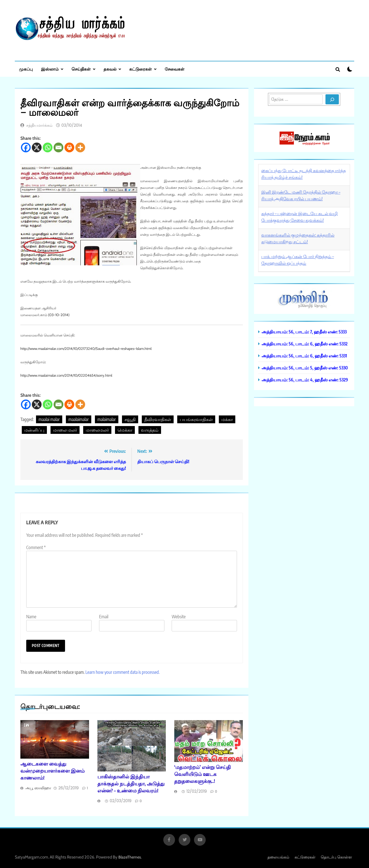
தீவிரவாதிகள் (158, 419)
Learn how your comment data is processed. (123, 672)
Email (104, 617)
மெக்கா (125, 430)
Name (31, 617)
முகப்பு (26, 69)
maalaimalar (79, 419)
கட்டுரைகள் (141, 69)
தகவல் (110, 69)
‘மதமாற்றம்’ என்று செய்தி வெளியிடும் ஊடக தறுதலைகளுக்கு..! (203, 774)
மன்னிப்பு (34, 430)
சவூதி (130, 419)
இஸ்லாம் (50, 69)
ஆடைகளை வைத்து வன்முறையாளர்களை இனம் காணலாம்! (52, 771)
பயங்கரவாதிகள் (196, 419)
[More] (80, 147)
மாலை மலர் (65, 430)
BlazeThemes (130, 857)
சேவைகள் (175, 69)
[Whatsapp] (48, 147)
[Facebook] (26, 147)
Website (179, 617)
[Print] (69, 147)
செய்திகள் (81, 69)
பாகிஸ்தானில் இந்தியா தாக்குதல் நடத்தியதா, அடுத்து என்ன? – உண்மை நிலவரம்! (131, 783)
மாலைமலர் (97, 430)
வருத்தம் (150, 430)
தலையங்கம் (278, 857)
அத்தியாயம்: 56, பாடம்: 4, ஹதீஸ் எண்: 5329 (305, 380)
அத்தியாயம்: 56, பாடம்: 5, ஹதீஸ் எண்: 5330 (305, 368)
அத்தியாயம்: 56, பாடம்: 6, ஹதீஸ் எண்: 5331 (304, 356)
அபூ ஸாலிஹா (38, 788)
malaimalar (107, 419)
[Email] (58, 147)
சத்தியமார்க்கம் (39, 125)
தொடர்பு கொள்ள (336, 857)
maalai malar (49, 419)
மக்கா (227, 419)
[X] (37, 147)
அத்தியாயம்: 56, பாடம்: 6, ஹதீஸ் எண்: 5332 (305, 344)
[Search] (332, 99)
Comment (36, 547)
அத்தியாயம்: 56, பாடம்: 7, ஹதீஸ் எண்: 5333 (304, 332)
